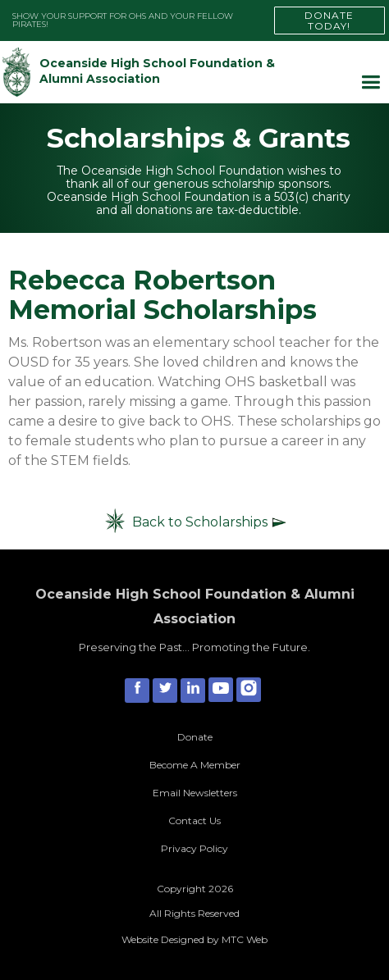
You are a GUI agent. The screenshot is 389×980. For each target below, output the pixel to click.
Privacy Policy (194, 848)
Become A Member (195, 765)
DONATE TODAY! (329, 21)
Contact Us (194, 820)
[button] (371, 82)
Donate (195, 737)
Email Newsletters (195, 793)
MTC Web (245, 939)
